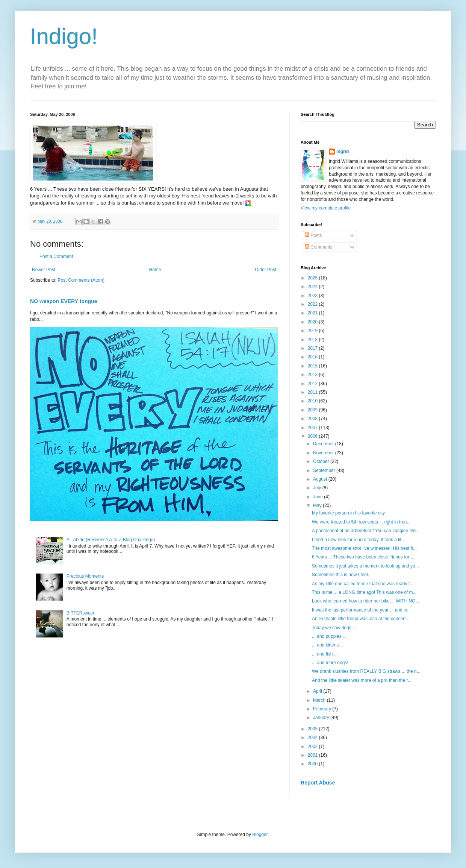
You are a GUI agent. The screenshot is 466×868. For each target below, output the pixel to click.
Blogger (260, 835)
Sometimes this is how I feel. (341, 575)
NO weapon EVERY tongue (64, 301)
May (318, 505)
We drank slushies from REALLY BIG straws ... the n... (366, 671)
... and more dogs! (330, 663)
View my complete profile (326, 208)
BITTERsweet (80, 613)
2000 (313, 764)
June (318, 497)
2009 (313, 410)
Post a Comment (56, 256)
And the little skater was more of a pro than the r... (362, 680)
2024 (313, 287)
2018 (313, 340)
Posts (313, 235)
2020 (313, 322)
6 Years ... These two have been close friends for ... (363, 557)
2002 (313, 747)
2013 (313, 375)
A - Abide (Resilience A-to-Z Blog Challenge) (111, 540)
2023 (313, 296)
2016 (313, 357)
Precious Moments (85, 576)
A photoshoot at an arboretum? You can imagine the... (366, 531)
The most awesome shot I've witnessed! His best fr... (364, 548)
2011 (313, 392)
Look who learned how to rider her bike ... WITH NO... (365, 601)
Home (155, 270)
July (318, 488)
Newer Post (44, 270)
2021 (313, 313)
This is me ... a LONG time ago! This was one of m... (364, 592)
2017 (313, 348)
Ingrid (343, 152)
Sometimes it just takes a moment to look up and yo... (365, 566)
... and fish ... (325, 654)
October (322, 461)
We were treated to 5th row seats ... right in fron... (361, 522)
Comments (318, 247)
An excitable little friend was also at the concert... (361, 619)
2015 (313, 366)
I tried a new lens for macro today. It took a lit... (359, 540)
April (318, 691)
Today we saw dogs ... (334, 628)
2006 (313, 436)
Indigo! (64, 36)
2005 (313, 729)
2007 (313, 428)
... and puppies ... (329, 636)
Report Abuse (318, 783)
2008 (313, 419)
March (320, 700)
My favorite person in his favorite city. (349, 513)
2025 (313, 278)
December (324, 444)
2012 (313, 384)
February (323, 709)
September (325, 470)
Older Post (266, 270)
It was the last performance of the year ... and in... (361, 610)
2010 (313, 401)
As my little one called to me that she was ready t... (363, 584)
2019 (313, 331)
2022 (313, 304)
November (324, 453)
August (321, 479)
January (322, 718)
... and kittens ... (328, 645)
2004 (313, 737)
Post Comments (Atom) (81, 280)
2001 (313, 755)
